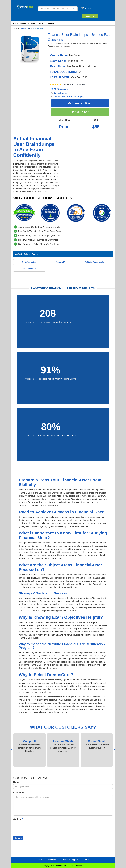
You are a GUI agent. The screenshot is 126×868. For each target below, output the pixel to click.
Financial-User (37, 28)
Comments (19, 792)
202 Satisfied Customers (74, 84)
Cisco (15, 23)
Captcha (18, 819)
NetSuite (25, 28)
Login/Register (90, 16)
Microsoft (32, 23)
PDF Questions (59, 89)
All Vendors (50, 23)
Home (16, 28)
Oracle (40, 23)
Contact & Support (70, 860)
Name (16, 782)
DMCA (87, 860)
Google (23, 23)
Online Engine (59, 93)
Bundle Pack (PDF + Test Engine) (68, 97)
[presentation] (114, 749)
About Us (52, 860)
